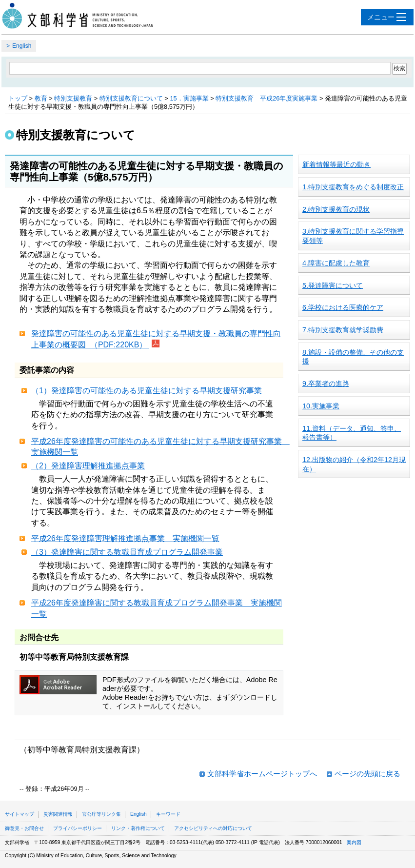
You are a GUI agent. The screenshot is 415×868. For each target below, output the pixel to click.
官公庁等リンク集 (101, 814)
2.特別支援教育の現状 (336, 209)
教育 (41, 98)
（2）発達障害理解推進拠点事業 (88, 466)
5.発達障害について (333, 285)
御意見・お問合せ (24, 828)
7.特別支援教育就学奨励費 (343, 330)
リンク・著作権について (138, 828)
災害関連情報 (58, 814)
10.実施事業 (321, 406)
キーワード (168, 814)
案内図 (354, 842)
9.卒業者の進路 (326, 384)
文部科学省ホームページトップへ (262, 774)
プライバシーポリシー (78, 828)
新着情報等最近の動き (336, 164)
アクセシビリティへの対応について (213, 828)
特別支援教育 (73, 98)
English (22, 46)
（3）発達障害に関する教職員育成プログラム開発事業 (127, 552)
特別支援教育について (131, 98)
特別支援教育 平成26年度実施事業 (267, 98)
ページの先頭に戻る (367, 774)
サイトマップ (20, 814)
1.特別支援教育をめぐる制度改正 (353, 187)
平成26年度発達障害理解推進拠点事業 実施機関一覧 (125, 538)
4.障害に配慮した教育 (336, 263)
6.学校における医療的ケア (343, 307)
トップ (18, 98)
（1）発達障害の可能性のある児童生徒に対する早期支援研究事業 (147, 391)
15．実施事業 (189, 98)
